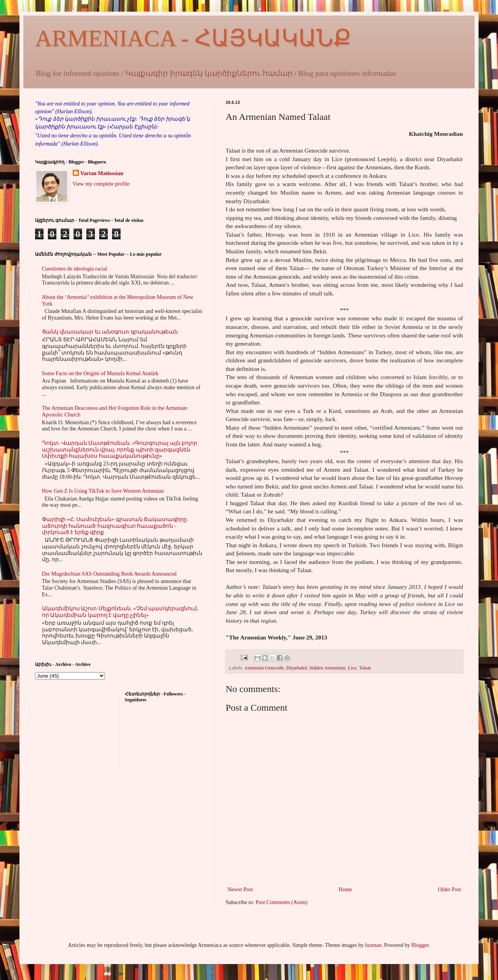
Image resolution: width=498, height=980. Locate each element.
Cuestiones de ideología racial (75, 269)
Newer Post (240, 890)
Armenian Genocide (264, 668)
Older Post (450, 890)
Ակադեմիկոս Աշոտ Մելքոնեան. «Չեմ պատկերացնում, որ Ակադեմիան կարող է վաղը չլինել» (120, 612)
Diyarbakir (297, 668)
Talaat (365, 668)
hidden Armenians (328, 668)
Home (345, 890)
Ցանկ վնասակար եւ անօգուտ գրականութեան (110, 332)
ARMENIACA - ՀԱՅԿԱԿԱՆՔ (193, 38)
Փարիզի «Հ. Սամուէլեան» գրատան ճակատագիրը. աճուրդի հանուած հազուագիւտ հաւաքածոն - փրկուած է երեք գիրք (115, 526)
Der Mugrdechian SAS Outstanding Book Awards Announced (109, 574)
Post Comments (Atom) (281, 902)
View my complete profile (101, 184)
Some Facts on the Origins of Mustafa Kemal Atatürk (100, 373)
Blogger (420, 945)
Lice (352, 668)
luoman (373, 945)
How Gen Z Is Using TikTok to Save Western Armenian (103, 491)
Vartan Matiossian (102, 173)
